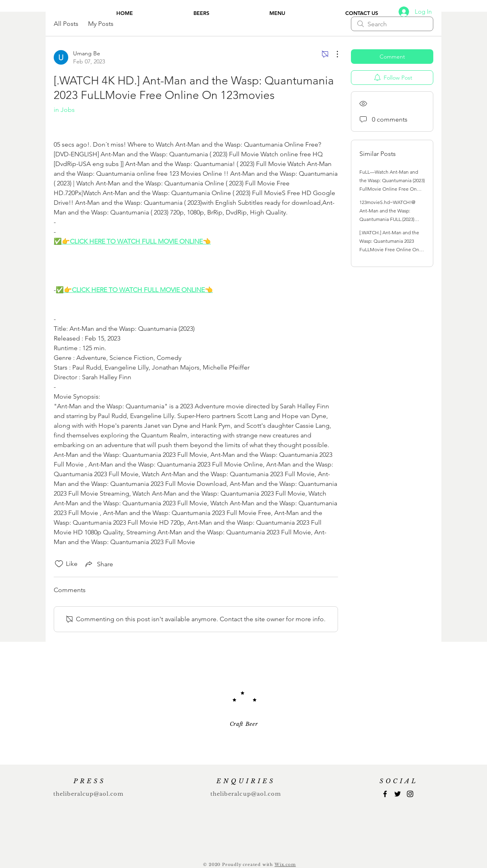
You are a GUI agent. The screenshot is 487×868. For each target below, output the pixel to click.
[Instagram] (410, 794)
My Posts (101, 24)
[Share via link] (99, 564)
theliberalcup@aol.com (89, 794)
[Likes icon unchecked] (59, 564)
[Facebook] (385, 794)
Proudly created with (248, 865)
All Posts (66, 24)
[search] (392, 24)
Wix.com (285, 865)
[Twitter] (398, 794)
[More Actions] (333, 54)
